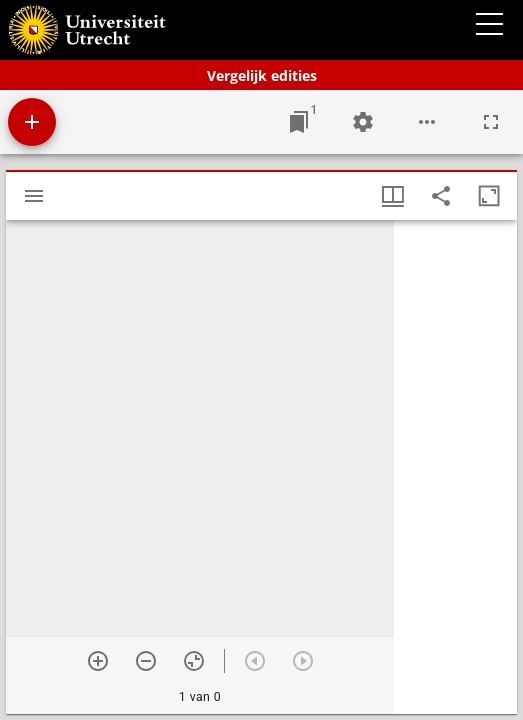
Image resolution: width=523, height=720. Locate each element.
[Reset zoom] (194, 661)
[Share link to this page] (441, 196)
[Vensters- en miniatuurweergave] (393, 196)
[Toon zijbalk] (34, 196)
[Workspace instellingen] (363, 122)
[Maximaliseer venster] (489, 196)
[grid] (455, 467)
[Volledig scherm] (491, 122)
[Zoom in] (98, 661)
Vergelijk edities (262, 75)
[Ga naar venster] (299, 122)
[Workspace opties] (427, 122)
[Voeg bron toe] (32, 122)
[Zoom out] (146, 661)
